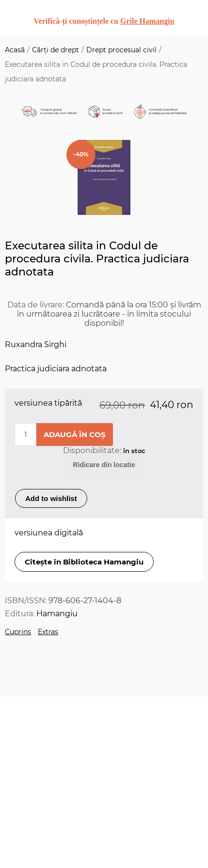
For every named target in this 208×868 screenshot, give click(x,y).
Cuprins (18, 632)
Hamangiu (57, 614)
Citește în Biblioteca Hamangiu (84, 562)
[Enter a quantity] (25, 434)
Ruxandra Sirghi (36, 344)
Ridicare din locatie (104, 465)
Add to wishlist (51, 498)
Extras (48, 632)
